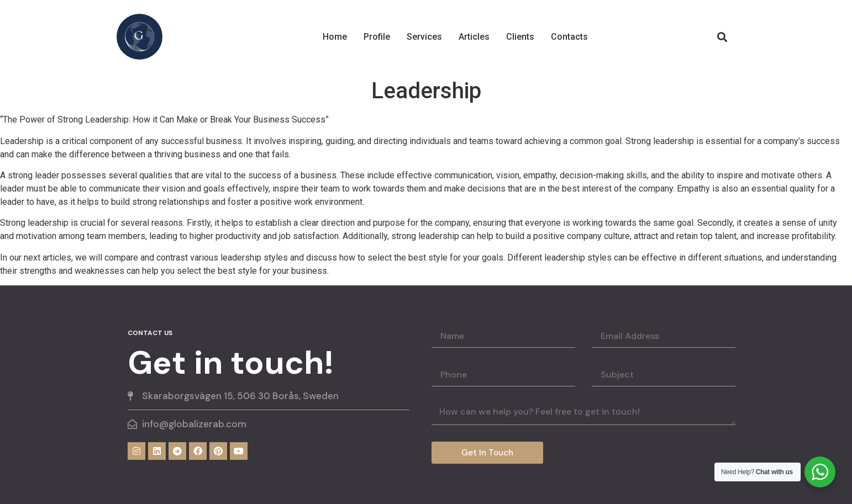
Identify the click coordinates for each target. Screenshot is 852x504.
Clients (520, 37)
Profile (377, 37)
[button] (722, 37)
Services (424, 37)
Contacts (569, 37)
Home (335, 37)
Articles (474, 37)
